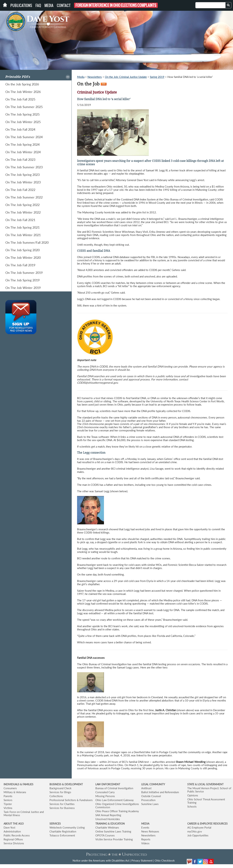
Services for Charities (62, 804)
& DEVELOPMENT (72, 784)
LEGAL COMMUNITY (153, 784)
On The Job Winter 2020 (23, 258)
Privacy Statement (142, 860)
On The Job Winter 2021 (23, 235)
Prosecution (148, 800)
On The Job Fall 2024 (20, 129)
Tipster (8, 804)
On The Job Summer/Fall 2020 (27, 242)
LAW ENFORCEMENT (108, 784)
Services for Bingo (60, 792)
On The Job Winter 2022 (23, 212)
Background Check (60, 788)
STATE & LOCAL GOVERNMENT (205, 784)
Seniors (8, 800)
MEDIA (145, 824)
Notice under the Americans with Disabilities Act (101, 860)
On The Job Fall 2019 (20, 265)
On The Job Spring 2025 (22, 114)
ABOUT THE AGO (14, 824)
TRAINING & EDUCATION (110, 824)
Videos (145, 843)
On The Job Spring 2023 (22, 175)
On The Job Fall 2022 (20, 190)
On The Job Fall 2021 (20, 220)
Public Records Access (17, 835)
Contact (64, 5)
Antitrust (146, 788)
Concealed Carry (105, 792)
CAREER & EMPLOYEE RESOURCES (207, 824)
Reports (146, 839)
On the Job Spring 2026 (22, 84)
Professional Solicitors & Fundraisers (71, 800)
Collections (56, 796)
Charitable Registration (63, 831)
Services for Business (62, 808)
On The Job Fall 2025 (20, 99)
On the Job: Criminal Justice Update (126, 77)
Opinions (193, 795)
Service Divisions (14, 843)
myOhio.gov (195, 831)
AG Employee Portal (199, 827)
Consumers (10, 788)
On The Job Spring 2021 (22, 227)
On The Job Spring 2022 (22, 205)
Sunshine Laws (150, 804)
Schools (192, 806)
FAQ (38, 5)
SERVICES (55, 824)
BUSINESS (56, 784)
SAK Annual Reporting (108, 815)
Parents (8, 796)
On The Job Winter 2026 (23, 92)
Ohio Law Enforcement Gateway (115, 800)
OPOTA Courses (105, 835)
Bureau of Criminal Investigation (114, 788)
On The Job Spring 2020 (22, 250)
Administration (12, 831)
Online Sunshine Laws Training (113, 831)
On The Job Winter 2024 (23, 152)
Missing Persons (105, 796)
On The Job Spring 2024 (22, 144)
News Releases (150, 831)
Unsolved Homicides (108, 819)
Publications (21, 5)
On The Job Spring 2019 (22, 280)
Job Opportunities (198, 835)
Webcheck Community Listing (67, 827)
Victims (8, 808)
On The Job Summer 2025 (24, 107)
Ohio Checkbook (165, 860)
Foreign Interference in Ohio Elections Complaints (116, 5)
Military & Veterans (15, 792)
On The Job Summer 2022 (24, 197)
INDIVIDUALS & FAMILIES (18, 784)
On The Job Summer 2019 (24, 273)
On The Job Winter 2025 (23, 122)
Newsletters (95, 77)
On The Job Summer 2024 (24, 137)
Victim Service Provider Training (114, 839)
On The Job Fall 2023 (20, 160)
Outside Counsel (151, 796)
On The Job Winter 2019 (23, 288)
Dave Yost (9, 827)
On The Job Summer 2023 (24, 167)
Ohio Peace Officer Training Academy (117, 811)
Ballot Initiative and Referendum (160, 792)
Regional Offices (13, 839)
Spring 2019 (157, 77)
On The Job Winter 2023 (23, 182)
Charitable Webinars (107, 827)
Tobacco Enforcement (62, 835)
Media (49, 5)
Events (145, 827)
